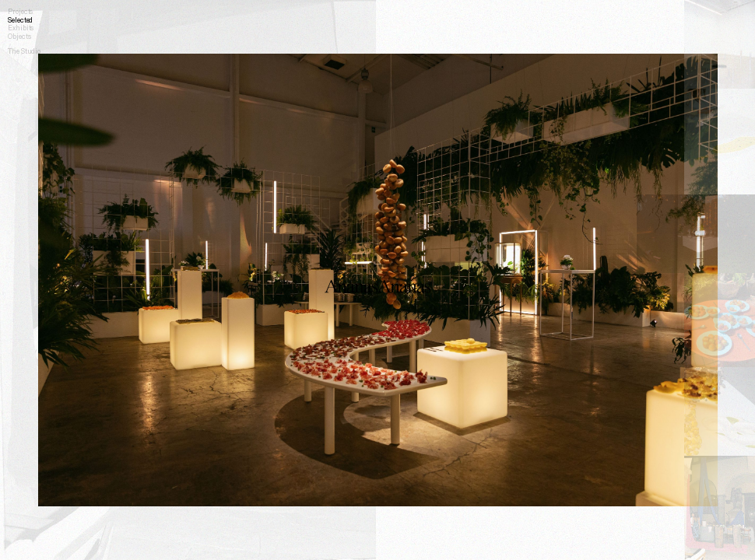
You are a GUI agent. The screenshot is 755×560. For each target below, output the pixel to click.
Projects (20, 11)
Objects (19, 36)
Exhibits (21, 28)
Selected (20, 20)
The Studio (24, 51)
